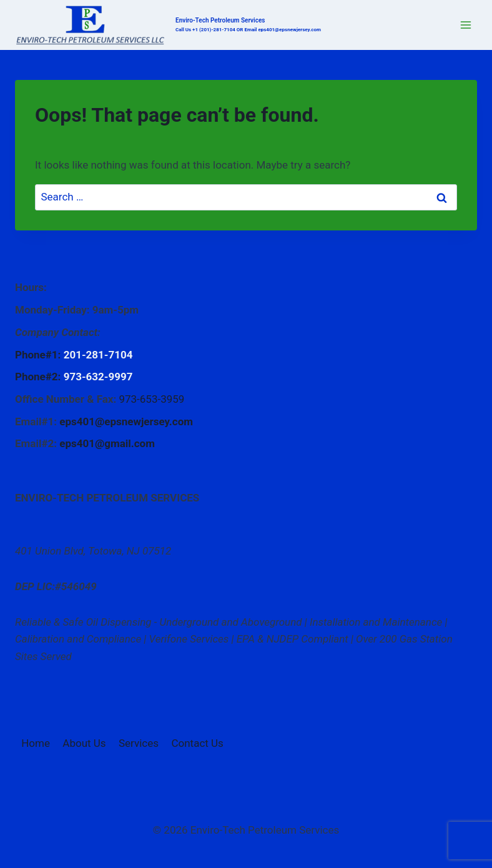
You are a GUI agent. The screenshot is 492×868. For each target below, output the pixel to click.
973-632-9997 (98, 377)
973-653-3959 (151, 399)
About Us (84, 743)
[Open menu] (465, 25)
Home (36, 743)
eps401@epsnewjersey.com (126, 422)
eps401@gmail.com (107, 443)
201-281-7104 (98, 355)
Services (139, 743)
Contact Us (197, 743)
